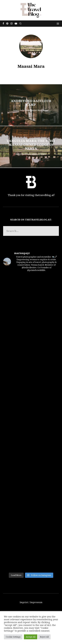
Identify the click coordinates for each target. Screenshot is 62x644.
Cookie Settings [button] (13, 637)
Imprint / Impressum (31, 602)
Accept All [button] (31, 637)
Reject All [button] (44, 637)
